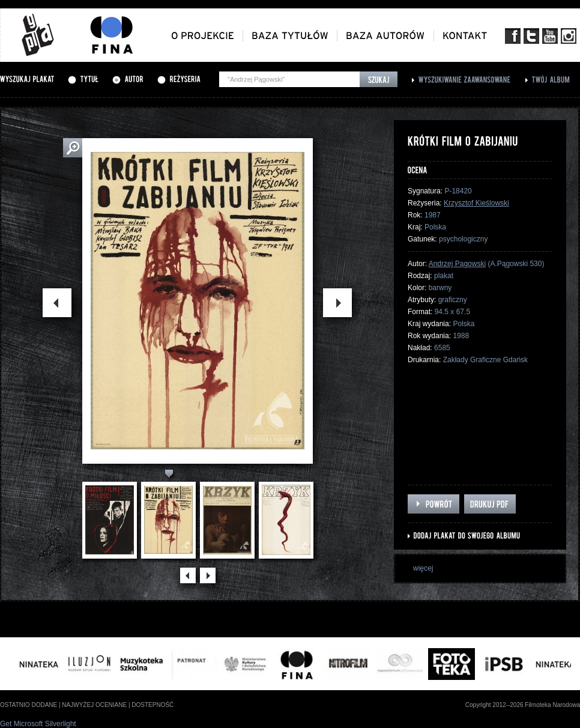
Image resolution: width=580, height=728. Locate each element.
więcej (423, 568)
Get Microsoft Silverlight (38, 724)
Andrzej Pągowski (457, 264)
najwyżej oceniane (94, 705)
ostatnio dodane (29, 705)
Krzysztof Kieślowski (476, 203)
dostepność (153, 705)
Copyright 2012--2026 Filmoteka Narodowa (523, 705)
